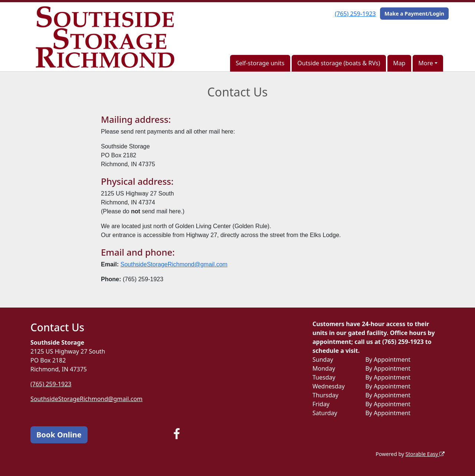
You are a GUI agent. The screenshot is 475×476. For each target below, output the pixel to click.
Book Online (59, 435)
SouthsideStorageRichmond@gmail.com (174, 264)
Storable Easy (425, 454)
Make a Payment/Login (414, 14)
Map (399, 63)
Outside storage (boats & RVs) (339, 63)
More (426, 63)
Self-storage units (260, 63)
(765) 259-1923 (355, 14)
